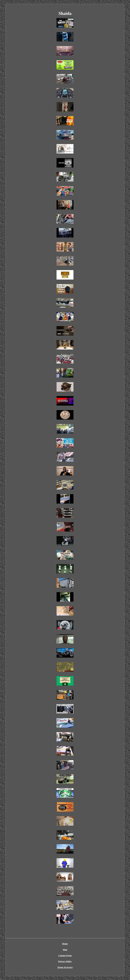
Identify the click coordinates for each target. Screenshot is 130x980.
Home (65, 944)
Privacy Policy (65, 961)
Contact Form (65, 955)
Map (65, 950)
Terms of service (65, 967)
